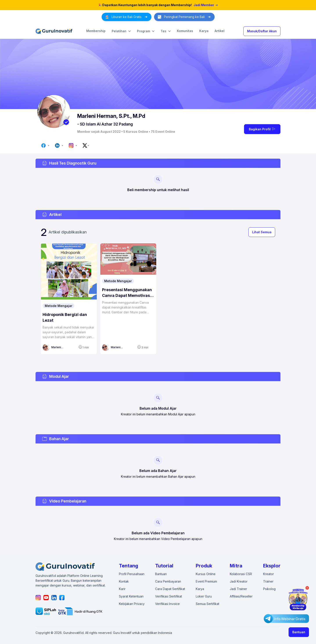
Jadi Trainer (238, 589)
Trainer (268, 581)
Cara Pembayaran (168, 581)
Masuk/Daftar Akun (262, 31)
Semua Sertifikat (207, 604)
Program (146, 31)
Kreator (268, 574)
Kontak (124, 581)
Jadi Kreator (239, 581)
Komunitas (185, 31)
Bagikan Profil (262, 129)
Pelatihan (121, 31)
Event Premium (206, 581)
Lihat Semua (262, 232)
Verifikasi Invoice (167, 604)
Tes (166, 31)
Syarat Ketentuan (131, 596)
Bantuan (299, 632)
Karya (204, 31)
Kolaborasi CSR (241, 574)
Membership (96, 31)
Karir (122, 589)
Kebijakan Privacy (132, 604)
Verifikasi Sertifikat (169, 596)
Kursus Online (206, 574)
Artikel (220, 31)
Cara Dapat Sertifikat (170, 589)
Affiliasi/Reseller (241, 596)
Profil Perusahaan (132, 574)
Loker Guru (204, 596)
